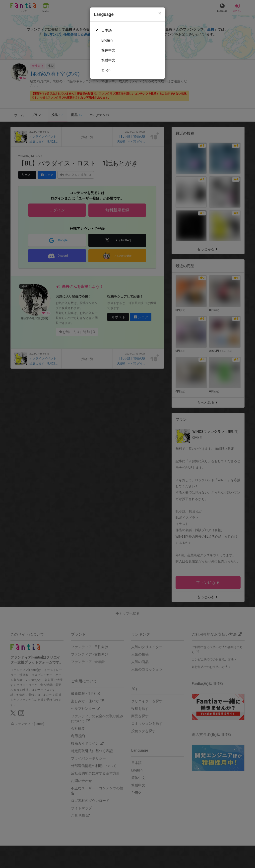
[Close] (160, 13)
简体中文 (108, 50)
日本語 (107, 30)
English (107, 40)
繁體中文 (108, 60)
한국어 (107, 70)
